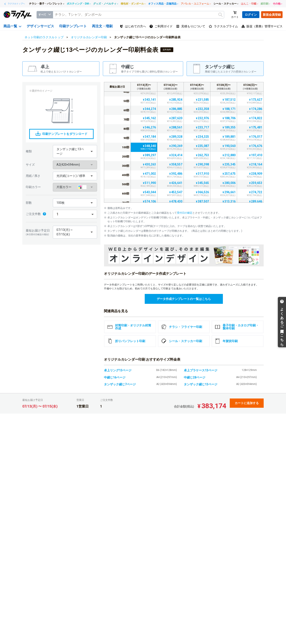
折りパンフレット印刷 (126, 341)
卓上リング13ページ (118, 370)
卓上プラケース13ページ (201, 370)
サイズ (30, 165)
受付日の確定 (185, 213)
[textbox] (138, 15)
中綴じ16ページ (115, 377)
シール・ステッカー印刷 (182, 341)
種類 (29, 151)
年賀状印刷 (226, 341)
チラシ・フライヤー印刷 (182, 327)
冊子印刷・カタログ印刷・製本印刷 (237, 327)
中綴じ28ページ (195, 377)
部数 (29, 203)
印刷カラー (33, 187)
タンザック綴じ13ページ (201, 384)
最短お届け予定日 (38, 232)
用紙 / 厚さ (33, 176)
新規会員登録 (272, 15)
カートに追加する (247, 403)
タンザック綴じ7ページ (120, 384)
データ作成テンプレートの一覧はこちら (184, 299)
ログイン (251, 15)
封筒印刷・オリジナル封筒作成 (129, 327)
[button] (75, 151)
